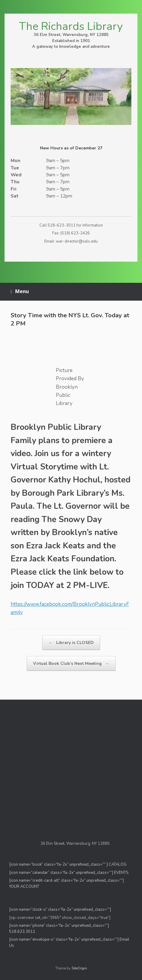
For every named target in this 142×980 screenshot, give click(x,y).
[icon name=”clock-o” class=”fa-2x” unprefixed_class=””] (60, 910)
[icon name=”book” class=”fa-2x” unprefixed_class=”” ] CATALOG (68, 864)
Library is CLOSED (71, 643)
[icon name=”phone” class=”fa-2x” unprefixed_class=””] (59, 926)
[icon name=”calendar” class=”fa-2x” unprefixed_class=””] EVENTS (69, 873)
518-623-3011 (62, 225)
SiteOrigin (79, 968)
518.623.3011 (23, 932)
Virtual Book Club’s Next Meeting (71, 663)
